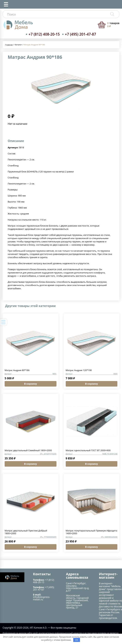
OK (77, 640)
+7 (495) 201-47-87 (80, 34)
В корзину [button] (31, 384)
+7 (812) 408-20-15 (44, 34)
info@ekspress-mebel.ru (42, 598)
